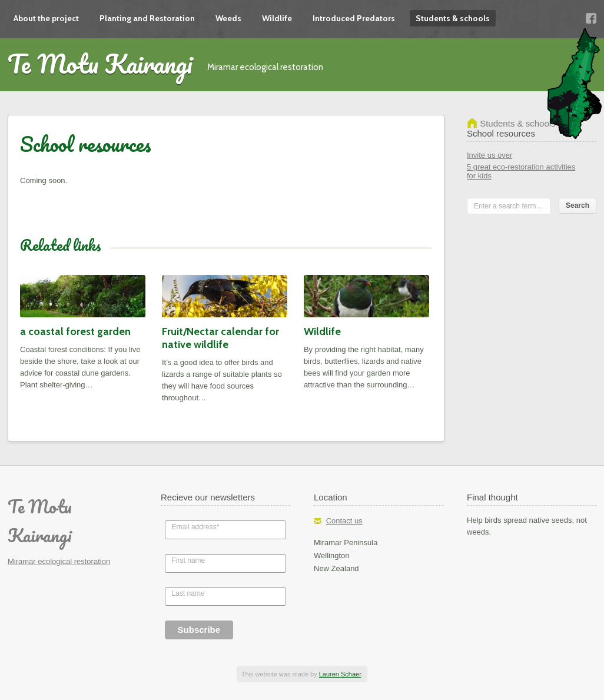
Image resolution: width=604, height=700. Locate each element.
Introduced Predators (354, 18)
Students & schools (453, 18)
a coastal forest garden (75, 331)
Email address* (196, 527)
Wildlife (277, 18)
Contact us (344, 521)
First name (189, 560)
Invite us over (489, 155)
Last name (188, 593)
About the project (46, 18)
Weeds (228, 18)
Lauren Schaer (340, 674)
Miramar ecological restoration (59, 561)
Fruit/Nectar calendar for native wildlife (220, 338)
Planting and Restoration (147, 18)
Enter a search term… (508, 206)
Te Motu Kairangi (100, 64)
